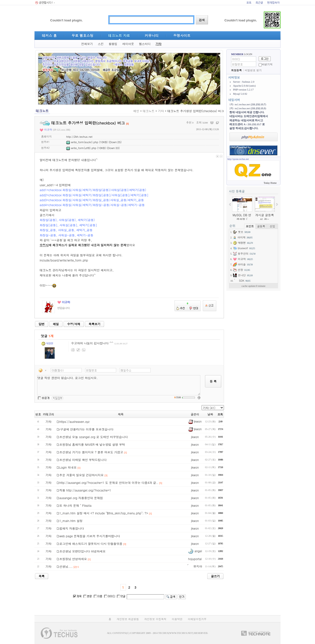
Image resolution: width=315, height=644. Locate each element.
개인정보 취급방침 (128, 619)
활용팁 (113, 44)
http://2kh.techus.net (79, 137)
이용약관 (177, 619)
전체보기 (87, 44)
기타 (158, 44)
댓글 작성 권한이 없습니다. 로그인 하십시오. (119, 385)
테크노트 (149, 111)
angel (195, 551)
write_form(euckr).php (82, 142)
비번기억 (267, 64)
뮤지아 (195, 566)
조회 (220, 414)
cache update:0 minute (253, 286)
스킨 (101, 44)
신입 (272, 226)
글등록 (261, 226)
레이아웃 (128, 44)
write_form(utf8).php (81, 148)
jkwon (195, 421)
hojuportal (195, 559)
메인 (136, 111)
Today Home (270, 183)
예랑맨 (47, 343)
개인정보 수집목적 (155, 619)
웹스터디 (145, 44)
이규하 (46, 130)
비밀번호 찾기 (253, 70)
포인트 (250, 226)
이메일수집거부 (197, 619)
